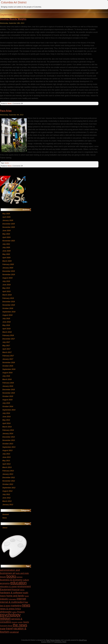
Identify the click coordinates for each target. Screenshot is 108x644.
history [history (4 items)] (3, 596)
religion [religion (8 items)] (5, 618)
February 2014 (8, 430)
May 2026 (6, 214)
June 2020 (6, 251)
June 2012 (6, 498)
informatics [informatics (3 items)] (13, 599)
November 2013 (9, 440)
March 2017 (7, 352)
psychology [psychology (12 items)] (10, 615)
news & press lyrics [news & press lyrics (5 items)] (10, 609)
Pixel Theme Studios (53, 640)
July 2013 (6, 454)
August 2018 (7, 315)
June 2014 (6, 417)
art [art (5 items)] (14, 573)
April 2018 (6, 329)
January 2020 (8, 268)
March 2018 (7, 332)
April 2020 (6, 258)
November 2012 (9, 481)
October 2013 (8, 444)
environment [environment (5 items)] (24, 586)
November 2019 (9, 275)
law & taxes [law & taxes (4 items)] (5, 606)
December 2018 (9, 302)
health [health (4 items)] (26, 593)
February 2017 (8, 356)
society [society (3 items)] (20, 622)
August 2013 (7, 450)
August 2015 (7, 400)
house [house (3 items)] (27, 596)
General (6, 514)
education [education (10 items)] (18, 583)
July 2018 (6, 319)
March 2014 (7, 427)
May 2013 (6, 461)
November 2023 (9, 241)
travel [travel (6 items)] (9, 628)
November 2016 (9, 363)
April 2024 (6, 237)
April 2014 (6, 423)
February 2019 (8, 298)
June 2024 (6, 231)
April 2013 (6, 464)
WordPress (83, 640)
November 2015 (9, 393)
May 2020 (6, 254)
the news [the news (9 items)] (20, 625)
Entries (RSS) (46, 642)
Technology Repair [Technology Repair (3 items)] (6, 626)
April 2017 (6, 349)
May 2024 (6, 234)
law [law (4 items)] (26, 602)
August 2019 (7, 278)
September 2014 (9, 410)
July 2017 (6, 342)
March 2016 (7, 379)
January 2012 (8, 505)
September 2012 (9, 488)
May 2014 (6, 420)
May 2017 (6, 346)
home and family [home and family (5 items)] (15, 596)
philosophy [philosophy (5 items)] (6, 612)
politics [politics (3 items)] (14, 612)
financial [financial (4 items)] (16, 590)
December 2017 (9, 339)
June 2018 (6, 322)
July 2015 (6, 403)
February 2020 (8, 264)
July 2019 (6, 281)
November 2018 (9, 305)
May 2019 (6, 288)
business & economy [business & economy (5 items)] (11, 580)
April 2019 (6, 291)
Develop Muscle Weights (13, 19)
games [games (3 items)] (22, 590)
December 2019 (9, 271)
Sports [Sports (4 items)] (26, 622)
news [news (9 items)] (26, 605)
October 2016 (8, 366)
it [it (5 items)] (24, 602)
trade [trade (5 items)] (3, 629)
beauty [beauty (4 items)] (3, 577)
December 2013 (9, 437)
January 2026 (8, 220)
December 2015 (9, 390)
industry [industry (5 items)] (4, 599)
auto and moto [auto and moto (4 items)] (22, 573)
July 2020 (6, 248)
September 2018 (9, 312)
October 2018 (8, 308)
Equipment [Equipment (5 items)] (6, 589)
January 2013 (8, 474)
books (7, 163)
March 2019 (7, 295)
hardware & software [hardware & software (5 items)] (11, 593)
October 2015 (8, 396)
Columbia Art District (14, 2)
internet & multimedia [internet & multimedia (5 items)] (11, 602)
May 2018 (6, 325)
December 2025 (9, 224)
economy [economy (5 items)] (5, 583)
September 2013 (9, 447)
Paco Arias (6, 111)
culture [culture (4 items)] (26, 580)
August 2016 (7, 373)
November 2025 (9, 227)
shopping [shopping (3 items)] (14, 622)
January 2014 (8, 434)
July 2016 (6, 376)
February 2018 (8, 335)
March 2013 (7, 467)
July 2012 (6, 494)
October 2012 (8, 484)
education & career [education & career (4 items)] (8, 586)
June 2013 (6, 457)
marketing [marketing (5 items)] (16, 606)
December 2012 (9, 478)
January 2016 (8, 386)
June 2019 (6, 285)
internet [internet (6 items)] (21, 599)
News (10, 103)
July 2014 (6, 413)
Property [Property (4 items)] (21, 612)
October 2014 (8, 406)
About (5, 528)
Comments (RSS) (60, 642)
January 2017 (8, 359)
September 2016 (9, 369)
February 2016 (8, 383)
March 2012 (7, 501)
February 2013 (8, 471)
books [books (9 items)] (11, 576)
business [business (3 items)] (19, 577)
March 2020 (7, 261)
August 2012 (7, 491)
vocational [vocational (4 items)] (14, 632)
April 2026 (6, 217)
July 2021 (6, 244)
